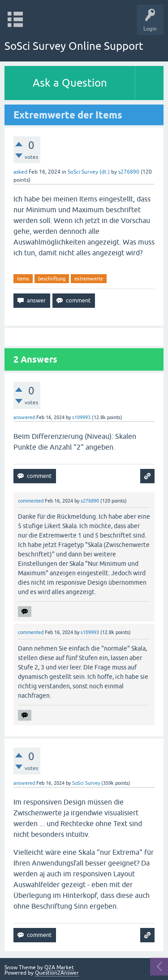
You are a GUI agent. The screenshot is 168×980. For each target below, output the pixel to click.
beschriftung (52, 279)
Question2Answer (57, 973)
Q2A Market (59, 967)
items (23, 279)
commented (31, 501)
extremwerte (89, 279)
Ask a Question (70, 83)
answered (24, 417)
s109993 (81, 417)
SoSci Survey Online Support (74, 46)
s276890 (129, 172)
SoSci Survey (86, 783)
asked (20, 172)
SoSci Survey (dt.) (89, 172)
